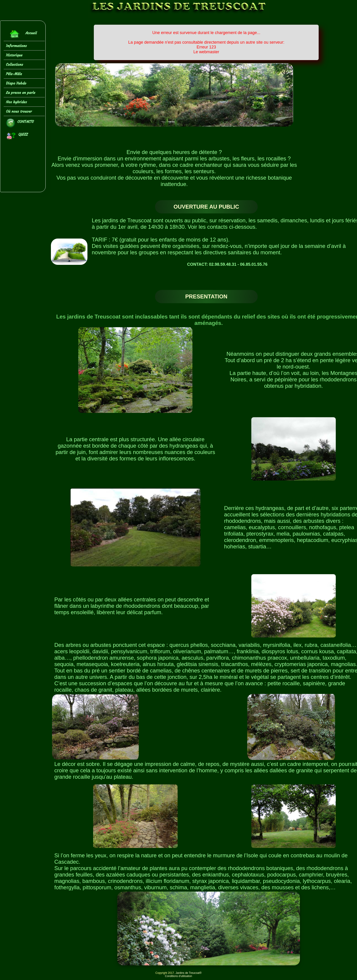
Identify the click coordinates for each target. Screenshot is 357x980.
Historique (14, 55)
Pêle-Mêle (14, 74)
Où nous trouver (19, 111)
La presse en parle (21, 93)
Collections (14, 64)
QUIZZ (17, 136)
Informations (16, 46)
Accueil (21, 34)
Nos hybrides (16, 102)
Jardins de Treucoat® (189, 973)
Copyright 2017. (165, 973)
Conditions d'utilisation (178, 976)
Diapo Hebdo (16, 83)
